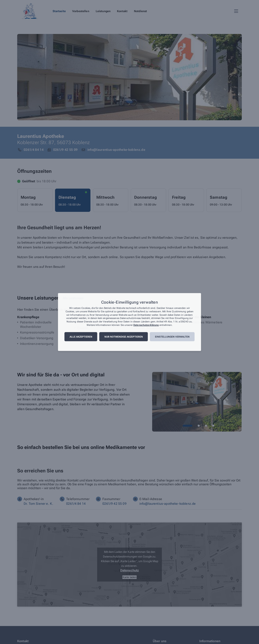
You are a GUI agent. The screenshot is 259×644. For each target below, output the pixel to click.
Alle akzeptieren (81, 337)
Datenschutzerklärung (146, 325)
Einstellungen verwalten (172, 337)
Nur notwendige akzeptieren (124, 337)
